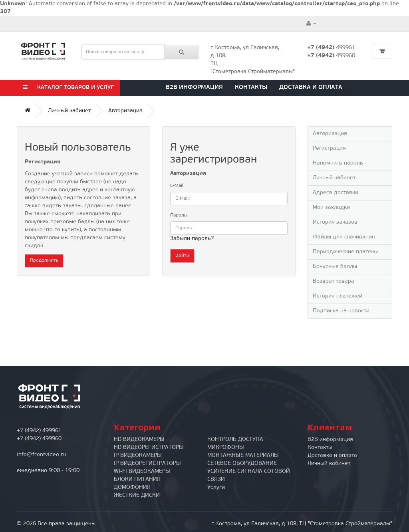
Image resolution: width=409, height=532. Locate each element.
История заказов (335, 222)
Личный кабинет (69, 111)
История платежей (338, 296)
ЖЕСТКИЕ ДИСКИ (137, 495)
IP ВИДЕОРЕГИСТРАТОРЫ (147, 464)
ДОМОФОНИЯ (132, 487)
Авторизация (125, 111)
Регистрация (329, 148)
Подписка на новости (341, 311)
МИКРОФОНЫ (226, 448)
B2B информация (194, 88)
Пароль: (179, 215)
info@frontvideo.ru (42, 455)
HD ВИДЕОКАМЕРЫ (139, 440)
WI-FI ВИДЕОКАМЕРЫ (142, 471)
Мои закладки (331, 207)
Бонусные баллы (335, 267)
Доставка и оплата (311, 88)
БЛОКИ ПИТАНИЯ (137, 479)
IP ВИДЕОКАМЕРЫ (138, 456)
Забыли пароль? (192, 239)
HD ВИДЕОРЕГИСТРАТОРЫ (149, 448)
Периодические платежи (346, 252)
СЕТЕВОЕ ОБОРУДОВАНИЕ (242, 464)
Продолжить (44, 260)
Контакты (251, 88)
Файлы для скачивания (344, 237)
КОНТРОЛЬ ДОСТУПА (235, 440)
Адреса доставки (336, 193)
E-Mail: (177, 186)
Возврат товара (334, 281)
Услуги (216, 487)
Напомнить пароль (338, 163)
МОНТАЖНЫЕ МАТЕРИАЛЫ (243, 456)
